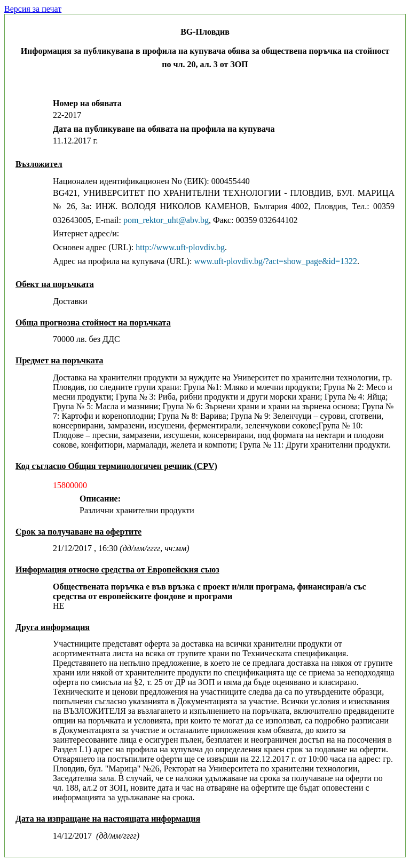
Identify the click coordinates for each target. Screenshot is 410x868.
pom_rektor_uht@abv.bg (166, 220)
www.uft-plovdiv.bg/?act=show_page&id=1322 (275, 261)
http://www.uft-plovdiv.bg (180, 247)
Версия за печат (33, 9)
